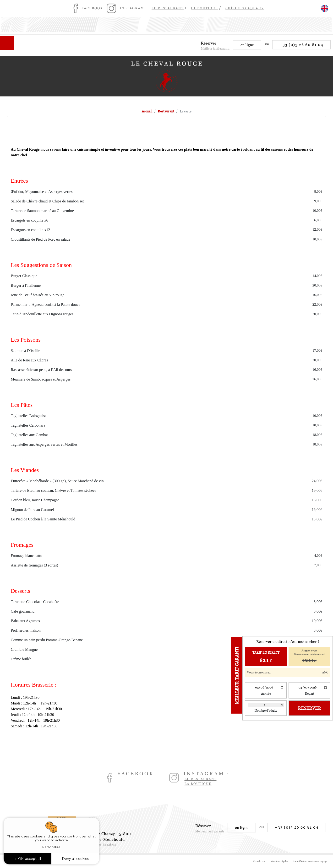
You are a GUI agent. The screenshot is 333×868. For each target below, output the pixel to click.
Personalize (51, 847)
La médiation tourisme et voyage (310, 861)
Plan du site (259, 861)
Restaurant (166, 111)
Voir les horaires (103, 845)
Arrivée (266, 694)
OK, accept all (28, 859)
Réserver (309, 708)
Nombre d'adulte (266, 711)
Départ (309, 694)
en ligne (247, 48)
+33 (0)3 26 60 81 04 (301, 48)
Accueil (147, 111)
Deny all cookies (75, 859)
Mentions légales (279, 861)
